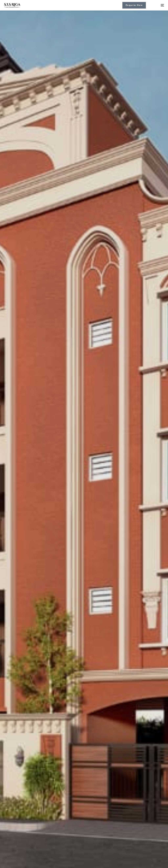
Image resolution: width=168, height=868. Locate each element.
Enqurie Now (134, 5)
